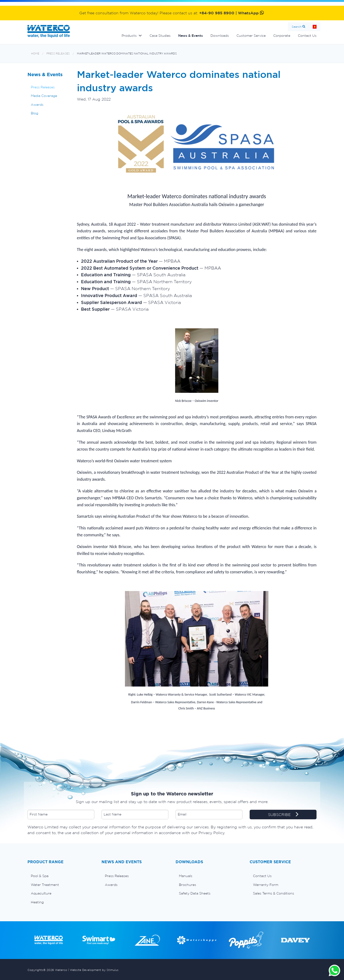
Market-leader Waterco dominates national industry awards (127, 54)
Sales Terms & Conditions (274, 893)
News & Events (191, 36)
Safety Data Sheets (195, 893)
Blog (35, 113)
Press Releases (58, 54)
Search (297, 27)
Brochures (188, 885)
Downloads (220, 36)
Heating (37, 902)
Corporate (282, 36)
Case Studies (160, 36)
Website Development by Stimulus (94, 970)
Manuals (186, 876)
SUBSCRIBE (283, 815)
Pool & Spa (40, 876)
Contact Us (307, 36)
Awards (37, 105)
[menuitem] (61, 876)
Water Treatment (45, 885)
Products (129, 36)
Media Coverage (44, 96)
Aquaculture (41, 893)
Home (315, 27)
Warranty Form (266, 885)
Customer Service (251, 36)
